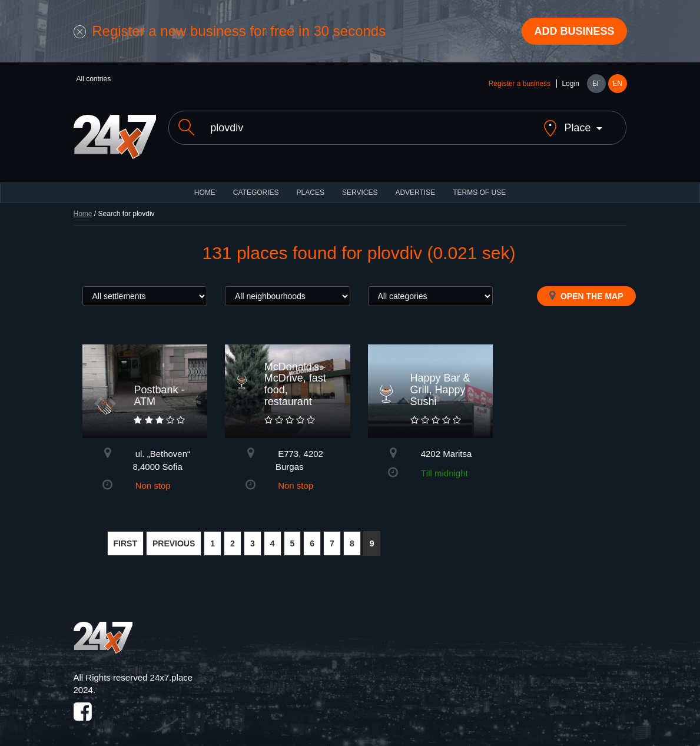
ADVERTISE (415, 183)
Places (311, 183)
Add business (574, 31)
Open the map (586, 286)
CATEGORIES (256, 183)
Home (83, 204)
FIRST (125, 533)
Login (570, 84)
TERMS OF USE (479, 183)
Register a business (520, 84)
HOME (205, 183)
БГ (596, 84)
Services (360, 183)
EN (617, 84)
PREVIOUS (174, 533)
